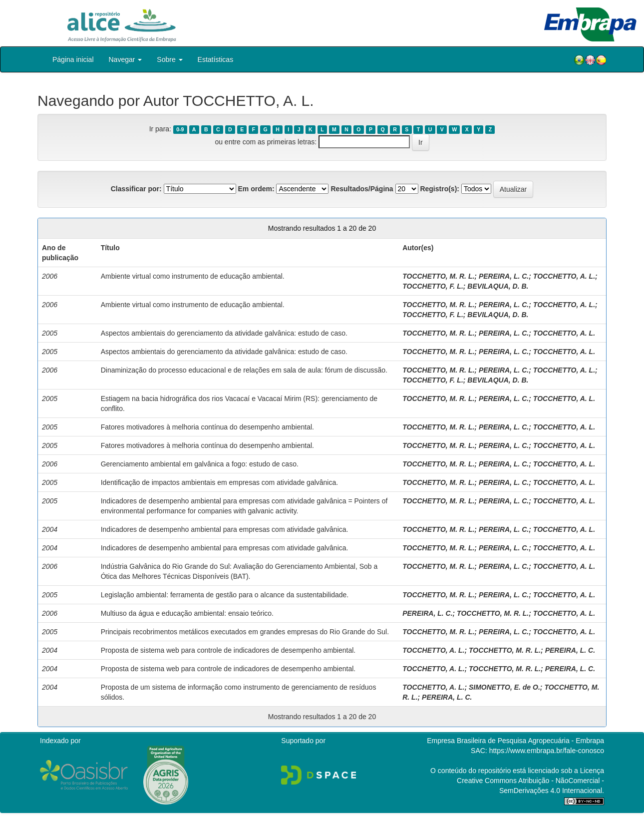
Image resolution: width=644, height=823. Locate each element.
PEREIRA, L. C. (504, 276)
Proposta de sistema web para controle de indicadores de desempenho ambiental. (228, 650)
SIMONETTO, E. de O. (504, 687)
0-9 (180, 129)
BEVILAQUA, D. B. (498, 286)
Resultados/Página (362, 189)
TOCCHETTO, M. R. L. (438, 276)
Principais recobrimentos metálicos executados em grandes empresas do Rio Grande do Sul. (245, 632)
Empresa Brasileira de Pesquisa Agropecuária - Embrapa (515, 741)
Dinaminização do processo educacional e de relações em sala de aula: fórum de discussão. (244, 370)
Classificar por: (136, 189)
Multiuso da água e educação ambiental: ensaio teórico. (187, 613)
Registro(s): (440, 189)
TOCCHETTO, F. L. (433, 286)
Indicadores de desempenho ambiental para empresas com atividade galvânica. (225, 529)
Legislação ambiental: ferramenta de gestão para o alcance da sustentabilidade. (225, 595)
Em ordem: (256, 189)
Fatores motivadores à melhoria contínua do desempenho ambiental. (207, 427)
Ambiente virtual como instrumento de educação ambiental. (193, 276)
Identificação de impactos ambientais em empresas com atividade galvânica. (219, 482)
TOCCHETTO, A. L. (564, 276)
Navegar (126, 59)
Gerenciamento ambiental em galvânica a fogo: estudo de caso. (200, 464)
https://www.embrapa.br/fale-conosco (547, 751)
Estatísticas (216, 59)
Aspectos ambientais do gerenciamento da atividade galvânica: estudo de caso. (224, 333)
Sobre (169, 59)
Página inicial (73, 59)
